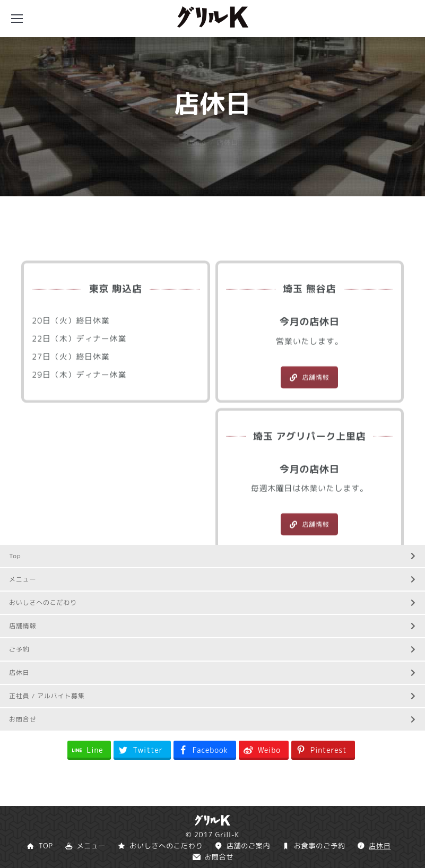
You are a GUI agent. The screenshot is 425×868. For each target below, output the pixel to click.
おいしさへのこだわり (212, 602)
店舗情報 (309, 434)
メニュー (212, 579)
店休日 (212, 672)
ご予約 (212, 649)
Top (212, 556)
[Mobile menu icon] (17, 19)
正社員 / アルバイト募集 (212, 696)
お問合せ (212, 719)
